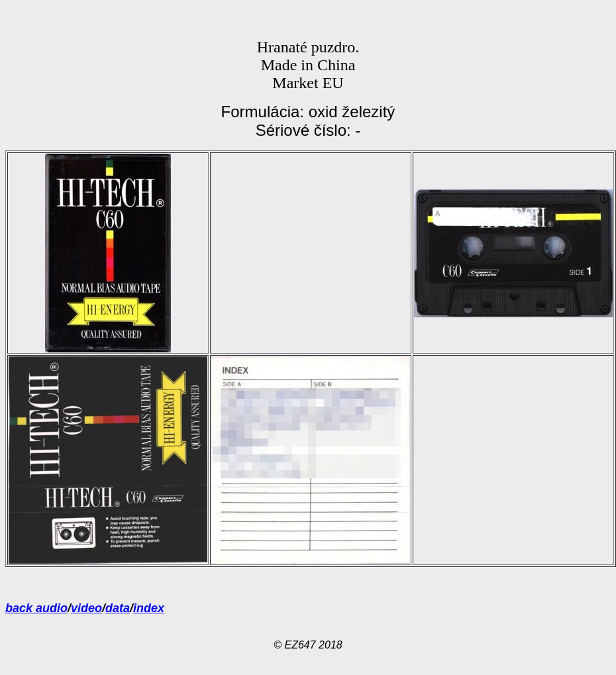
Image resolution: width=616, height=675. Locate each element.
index (149, 608)
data (118, 608)
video (86, 608)
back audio (36, 608)
